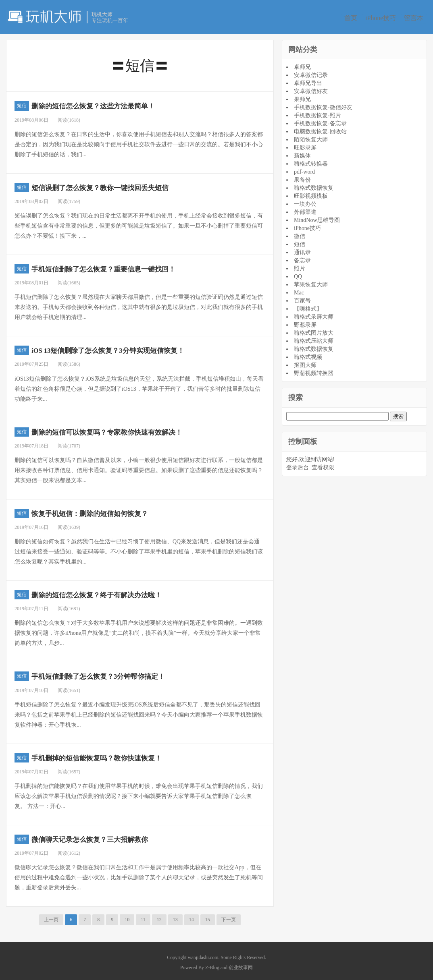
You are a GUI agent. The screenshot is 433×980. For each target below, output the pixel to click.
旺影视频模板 (311, 194)
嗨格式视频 (308, 355)
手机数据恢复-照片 (317, 113)
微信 (300, 234)
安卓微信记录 (311, 73)
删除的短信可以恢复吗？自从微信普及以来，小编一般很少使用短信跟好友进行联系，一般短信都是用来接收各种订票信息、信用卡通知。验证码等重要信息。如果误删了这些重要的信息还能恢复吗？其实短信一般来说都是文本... (139, 468)
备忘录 (302, 258)
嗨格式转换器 (311, 161)
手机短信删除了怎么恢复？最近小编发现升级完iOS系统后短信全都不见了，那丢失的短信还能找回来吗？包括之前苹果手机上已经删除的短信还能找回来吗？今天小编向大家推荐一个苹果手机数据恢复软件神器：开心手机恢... (139, 712)
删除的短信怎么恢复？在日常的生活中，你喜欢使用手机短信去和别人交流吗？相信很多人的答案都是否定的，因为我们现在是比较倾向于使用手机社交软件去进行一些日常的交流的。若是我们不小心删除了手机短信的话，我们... (139, 142)
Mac (299, 290)
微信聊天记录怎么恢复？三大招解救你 (108, 836)
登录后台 (298, 465)
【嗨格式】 (308, 306)
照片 (300, 266)
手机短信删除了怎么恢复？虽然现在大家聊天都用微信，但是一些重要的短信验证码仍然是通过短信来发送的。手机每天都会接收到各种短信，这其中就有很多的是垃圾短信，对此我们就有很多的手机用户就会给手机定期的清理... (139, 305)
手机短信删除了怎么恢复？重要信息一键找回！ (126, 266)
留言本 (418, 18)
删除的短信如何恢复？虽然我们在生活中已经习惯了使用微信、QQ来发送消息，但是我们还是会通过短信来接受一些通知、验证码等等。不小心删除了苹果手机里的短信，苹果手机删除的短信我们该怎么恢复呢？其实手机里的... (139, 549)
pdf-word (304, 169)
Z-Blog (212, 965)
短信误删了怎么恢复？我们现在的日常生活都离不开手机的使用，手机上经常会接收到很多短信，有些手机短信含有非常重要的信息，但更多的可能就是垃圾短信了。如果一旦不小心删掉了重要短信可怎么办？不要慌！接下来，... (139, 223)
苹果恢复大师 (311, 282)
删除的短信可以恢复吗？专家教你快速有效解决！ (131, 429)
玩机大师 (44, 17)
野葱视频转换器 (314, 371)
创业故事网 (241, 965)
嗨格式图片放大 (314, 330)
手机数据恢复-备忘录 (320, 121)
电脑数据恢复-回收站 (320, 129)
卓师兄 (302, 65)
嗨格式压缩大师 (314, 339)
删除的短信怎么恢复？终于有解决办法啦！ (117, 592)
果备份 (302, 177)
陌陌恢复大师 (311, 137)
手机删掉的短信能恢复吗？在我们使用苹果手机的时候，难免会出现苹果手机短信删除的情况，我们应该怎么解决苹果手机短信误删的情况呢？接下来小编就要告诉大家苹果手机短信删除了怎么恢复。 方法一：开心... (139, 794)
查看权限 (323, 465)
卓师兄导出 (308, 81)
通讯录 (302, 250)
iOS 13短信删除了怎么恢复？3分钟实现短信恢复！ (132, 347)
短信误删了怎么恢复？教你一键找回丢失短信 (122, 185)
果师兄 (302, 97)
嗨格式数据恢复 (314, 185)
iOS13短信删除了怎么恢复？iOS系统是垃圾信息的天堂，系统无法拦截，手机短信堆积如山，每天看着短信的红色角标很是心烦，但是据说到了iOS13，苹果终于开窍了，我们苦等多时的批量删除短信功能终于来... (139, 386)
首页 (349, 18)
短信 (22, 104)
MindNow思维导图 (317, 218)
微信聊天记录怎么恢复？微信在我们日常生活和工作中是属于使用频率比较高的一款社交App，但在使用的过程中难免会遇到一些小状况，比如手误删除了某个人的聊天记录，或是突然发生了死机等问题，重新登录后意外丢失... (139, 875)
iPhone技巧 (382, 18)
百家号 (302, 298)
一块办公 (305, 202)
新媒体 (302, 153)
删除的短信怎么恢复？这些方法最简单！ (113, 103)
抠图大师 (305, 363)
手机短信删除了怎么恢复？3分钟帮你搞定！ (120, 673)
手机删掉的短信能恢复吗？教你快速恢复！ (117, 755)
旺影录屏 (305, 145)
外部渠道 (305, 210)
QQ (298, 274)
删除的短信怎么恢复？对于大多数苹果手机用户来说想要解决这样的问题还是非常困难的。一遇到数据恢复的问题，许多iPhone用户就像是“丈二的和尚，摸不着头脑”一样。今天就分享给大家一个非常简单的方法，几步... (139, 631)
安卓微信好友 (311, 89)
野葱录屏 (305, 322)
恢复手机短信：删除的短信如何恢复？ (108, 511)
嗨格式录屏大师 (314, 314)
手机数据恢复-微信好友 (323, 105)
